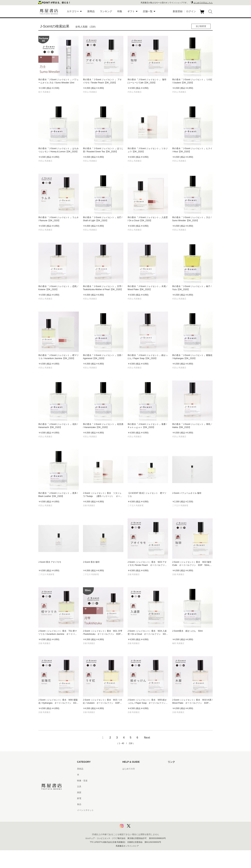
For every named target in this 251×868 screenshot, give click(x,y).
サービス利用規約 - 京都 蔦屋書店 (138, 792)
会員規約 (127, 798)
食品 (79, 804)
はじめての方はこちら (203, 3)
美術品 (80, 769)
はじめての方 (129, 769)
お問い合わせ (129, 781)
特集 (120, 11)
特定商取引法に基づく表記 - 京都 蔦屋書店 (142, 810)
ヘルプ (125, 775)
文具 (79, 787)
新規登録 (178, 11)
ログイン (191, 11)
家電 (79, 798)
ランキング (106, 11)
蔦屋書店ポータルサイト (179, 769)
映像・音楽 (82, 781)
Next (147, 738)
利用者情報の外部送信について (137, 828)
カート (202, 14)
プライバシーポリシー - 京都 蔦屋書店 (140, 822)
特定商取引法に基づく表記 (135, 804)
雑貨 (79, 792)
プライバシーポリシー (133, 816)
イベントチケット (85, 810)
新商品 (91, 11)
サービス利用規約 (131, 787)
